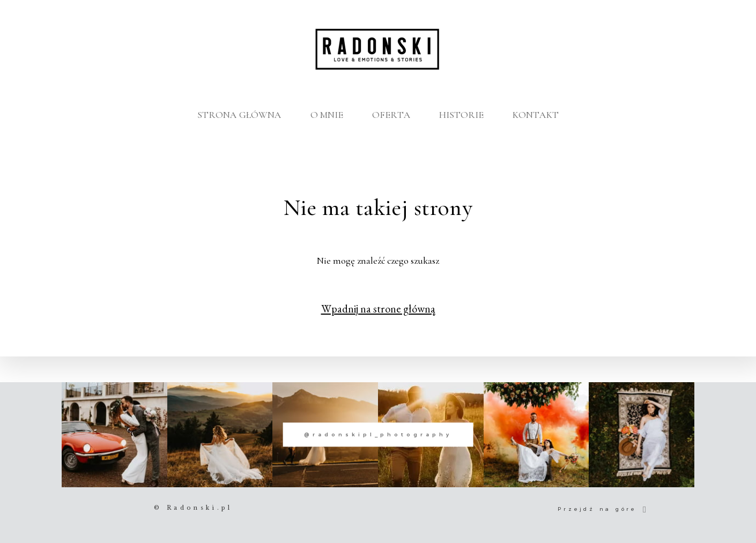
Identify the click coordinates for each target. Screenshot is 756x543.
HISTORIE (461, 115)
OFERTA (391, 115)
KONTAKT (536, 115)
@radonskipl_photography (378, 435)
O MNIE (327, 115)
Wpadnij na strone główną (378, 309)
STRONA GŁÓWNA (239, 115)
